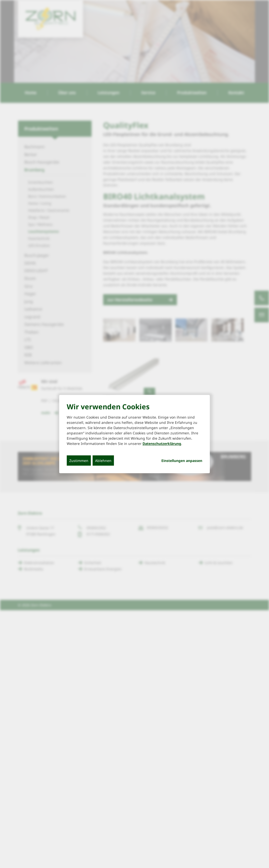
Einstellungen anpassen (182, 461)
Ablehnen (103, 461)
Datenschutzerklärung (162, 444)
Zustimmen (79, 461)
